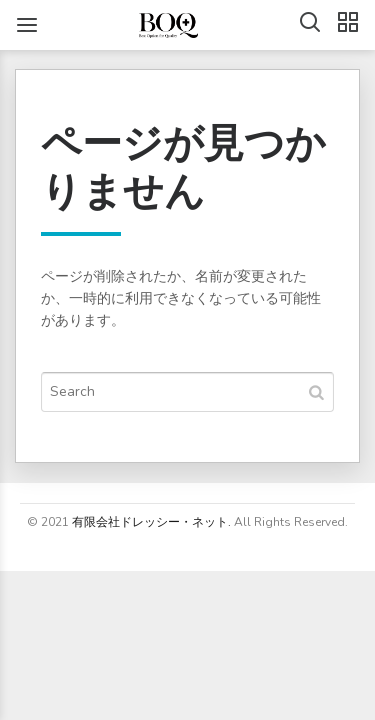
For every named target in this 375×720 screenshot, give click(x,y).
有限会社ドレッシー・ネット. (151, 522)
